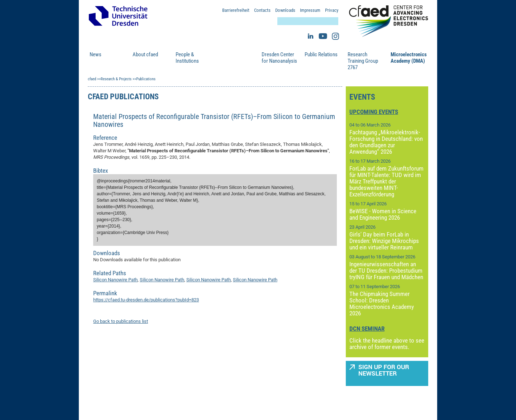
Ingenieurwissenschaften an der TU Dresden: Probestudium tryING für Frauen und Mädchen (386, 271)
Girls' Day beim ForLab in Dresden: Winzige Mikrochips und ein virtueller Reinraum (384, 241)
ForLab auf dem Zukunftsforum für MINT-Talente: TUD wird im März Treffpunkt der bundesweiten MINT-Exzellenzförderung (386, 181)
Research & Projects (230, 58)
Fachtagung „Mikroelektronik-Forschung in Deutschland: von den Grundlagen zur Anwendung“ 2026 (386, 142)
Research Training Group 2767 (363, 61)
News (95, 54)
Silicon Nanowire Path (115, 280)
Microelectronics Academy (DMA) (408, 58)
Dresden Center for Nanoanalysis (279, 58)
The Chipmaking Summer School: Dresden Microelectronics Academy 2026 (382, 304)
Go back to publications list (121, 321)
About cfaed (145, 54)
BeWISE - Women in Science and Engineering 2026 (383, 214)
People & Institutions (187, 58)
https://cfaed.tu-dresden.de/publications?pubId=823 (146, 300)
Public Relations (321, 54)
